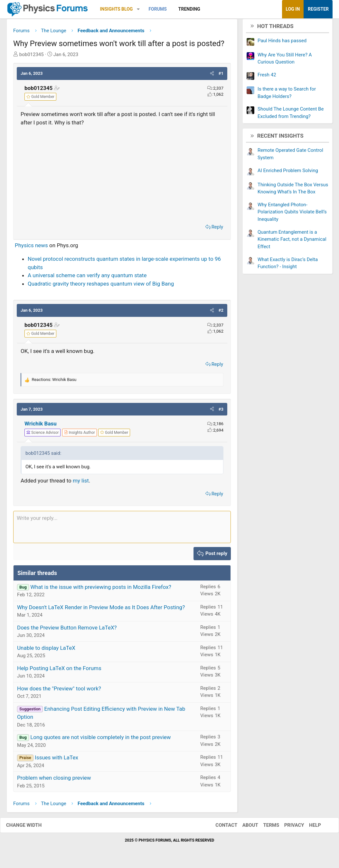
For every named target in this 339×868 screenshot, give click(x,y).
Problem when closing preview (54, 780)
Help (309, 827)
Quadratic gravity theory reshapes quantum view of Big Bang (101, 286)
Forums (157, 9)
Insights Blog (117, 9)
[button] (138, 9)
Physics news (31, 248)
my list (81, 483)
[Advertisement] (122, 176)
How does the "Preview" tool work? (59, 691)
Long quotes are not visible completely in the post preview (101, 740)
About (244, 827)
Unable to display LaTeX (46, 650)
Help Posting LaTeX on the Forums (59, 670)
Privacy (288, 827)
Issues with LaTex (56, 760)
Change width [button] (30, 827)
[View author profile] (80, 435)
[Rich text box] (122, 530)
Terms (265, 827)
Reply (217, 229)
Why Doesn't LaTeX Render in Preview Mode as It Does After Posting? (101, 610)
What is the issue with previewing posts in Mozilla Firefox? (101, 589)
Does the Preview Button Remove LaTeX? (67, 630)
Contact (220, 827)
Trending (189, 9)
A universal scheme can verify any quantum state (87, 278)
